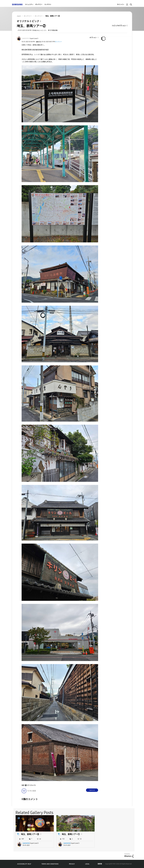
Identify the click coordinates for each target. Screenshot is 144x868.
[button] (95, 38)
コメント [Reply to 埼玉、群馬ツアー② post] (92, 790)
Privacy (72, 864)
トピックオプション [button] (119, 26)
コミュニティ (29, 4)
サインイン (121, 4)
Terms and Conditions (50, 864)
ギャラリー (39, 4)
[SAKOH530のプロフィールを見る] (25, 39)
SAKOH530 (26, 843)
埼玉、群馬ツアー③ (30, 834)
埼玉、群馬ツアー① (71, 834)
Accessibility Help (24, 864)
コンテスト (48, 4)
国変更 (100, 864)
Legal (87, 864)
